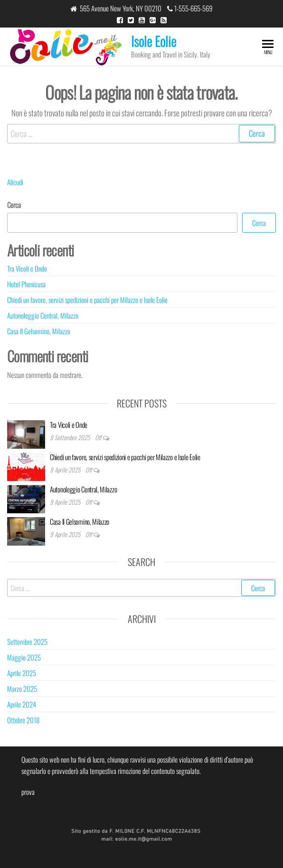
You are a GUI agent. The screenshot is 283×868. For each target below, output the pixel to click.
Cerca (14, 205)
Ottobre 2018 (23, 720)
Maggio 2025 (24, 657)
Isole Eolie (154, 41)
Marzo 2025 (22, 689)
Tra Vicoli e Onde (27, 268)
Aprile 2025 (22, 673)
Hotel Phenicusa (26, 284)
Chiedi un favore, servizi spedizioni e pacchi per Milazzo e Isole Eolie (87, 300)
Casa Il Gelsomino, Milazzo (39, 331)
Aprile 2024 (22, 704)
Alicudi (15, 182)
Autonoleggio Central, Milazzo (43, 315)
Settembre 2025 (27, 642)
